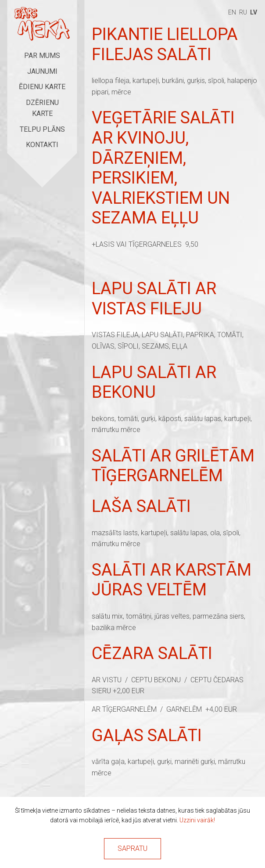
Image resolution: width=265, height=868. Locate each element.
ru (243, 12)
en (232, 12)
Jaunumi (42, 71)
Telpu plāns (42, 129)
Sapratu (132, 848)
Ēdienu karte (42, 87)
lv (254, 12)
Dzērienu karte (42, 108)
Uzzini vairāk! (197, 820)
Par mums (42, 56)
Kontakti (42, 145)
